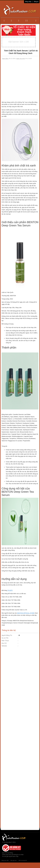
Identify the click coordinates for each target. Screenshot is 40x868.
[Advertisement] (20, 80)
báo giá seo (14, 860)
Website (4, 646)
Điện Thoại (5, 641)
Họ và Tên (5, 638)
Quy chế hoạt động (7, 853)
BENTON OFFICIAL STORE (26, 613)
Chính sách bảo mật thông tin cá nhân (13, 855)
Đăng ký (36, 2)
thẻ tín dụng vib (23, 860)
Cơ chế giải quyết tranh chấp (10, 856)
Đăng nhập (28, 2)
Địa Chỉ (4, 643)
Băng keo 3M (5, 860)
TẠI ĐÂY (10, 590)
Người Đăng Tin (7, 635)
